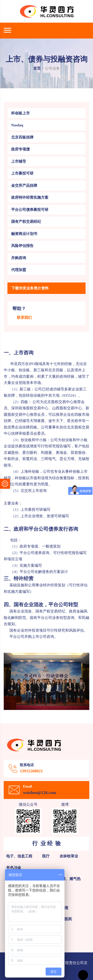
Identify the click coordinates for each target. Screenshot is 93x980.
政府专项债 (20, 149)
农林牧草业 (69, 856)
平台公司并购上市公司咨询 (29, 637)
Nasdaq (17, 125)
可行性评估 (78, 585)
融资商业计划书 (24, 234)
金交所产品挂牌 (24, 186)
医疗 (46, 856)
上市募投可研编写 (35, 510)
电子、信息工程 (19, 856)
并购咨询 (19, 258)
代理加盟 (19, 270)
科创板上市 (20, 113)
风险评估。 (78, 630)
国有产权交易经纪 (26, 222)
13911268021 (31, 771)
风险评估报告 (22, 246)
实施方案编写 (31, 565)
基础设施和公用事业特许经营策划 (37, 585)
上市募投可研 (22, 173)
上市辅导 (19, 161)
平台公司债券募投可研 (30, 210)
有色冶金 (14, 868)
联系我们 (24, 318)
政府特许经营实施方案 (30, 197)
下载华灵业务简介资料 (30, 288)
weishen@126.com (40, 793)
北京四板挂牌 (22, 137)
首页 (37, 68)
